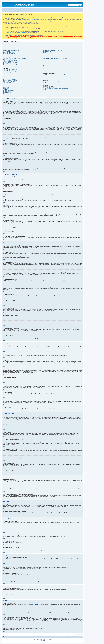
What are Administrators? (48, 45)
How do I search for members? (49, 70)
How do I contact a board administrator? (50, 90)
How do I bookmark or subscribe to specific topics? (52, 76)
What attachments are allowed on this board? (51, 82)
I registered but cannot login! (8, 48)
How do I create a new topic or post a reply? (10, 70)
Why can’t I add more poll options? (9, 74)
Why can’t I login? (6, 49)
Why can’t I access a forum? (8, 76)
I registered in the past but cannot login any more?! (11, 50)
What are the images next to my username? (10, 63)
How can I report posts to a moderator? (9, 79)
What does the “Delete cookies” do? (9, 53)
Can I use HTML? (6, 87)
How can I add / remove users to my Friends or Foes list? (53, 63)
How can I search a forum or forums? (50, 67)
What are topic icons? (6, 95)
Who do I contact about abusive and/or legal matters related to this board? (56, 89)
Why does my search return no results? (50, 68)
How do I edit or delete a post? (8, 71)
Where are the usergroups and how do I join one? (52, 48)
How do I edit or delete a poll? (8, 75)
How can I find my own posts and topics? (50, 71)
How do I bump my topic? (7, 82)
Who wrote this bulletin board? (49, 86)
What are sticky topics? (7, 93)
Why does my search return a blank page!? (51, 69)
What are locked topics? (7, 94)
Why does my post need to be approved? (10, 81)
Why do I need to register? (7, 45)
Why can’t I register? (6, 47)
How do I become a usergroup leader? (50, 49)
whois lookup (5, 620)
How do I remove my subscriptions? (49, 78)
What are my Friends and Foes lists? (50, 62)
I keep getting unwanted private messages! (51, 57)
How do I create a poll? (7, 73)
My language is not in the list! (8, 62)
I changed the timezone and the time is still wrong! (11, 60)
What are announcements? (7, 91)
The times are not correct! (7, 59)
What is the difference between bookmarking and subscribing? (54, 75)
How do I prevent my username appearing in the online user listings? (14, 58)
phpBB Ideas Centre (53, 612)
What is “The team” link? (48, 52)
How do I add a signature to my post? (9, 72)
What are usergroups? (47, 47)
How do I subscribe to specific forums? (50, 77)
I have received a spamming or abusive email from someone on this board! (56, 58)
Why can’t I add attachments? (8, 77)
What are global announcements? (8, 90)
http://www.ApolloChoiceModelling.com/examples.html (19, 21)
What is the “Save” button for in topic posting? (11, 80)
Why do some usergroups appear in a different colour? (53, 50)
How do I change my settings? (8, 57)
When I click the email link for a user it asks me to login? (12, 66)
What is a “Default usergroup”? (49, 51)
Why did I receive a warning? (8, 78)
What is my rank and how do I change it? (10, 65)
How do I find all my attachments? (49, 83)
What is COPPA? (6, 46)
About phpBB (5, 606)
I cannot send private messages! (49, 56)
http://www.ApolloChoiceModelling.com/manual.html (35, 20)
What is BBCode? (6, 86)
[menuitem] (9, 9)
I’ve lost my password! (6, 51)
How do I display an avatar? (7, 64)
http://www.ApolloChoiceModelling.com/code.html (43, 30)
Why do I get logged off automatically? (9, 52)
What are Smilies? (6, 88)
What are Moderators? (47, 46)
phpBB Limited (34, 605)
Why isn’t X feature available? (48, 88)
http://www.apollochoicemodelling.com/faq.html (63, 26)
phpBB (37, 208)
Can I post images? (6, 89)
